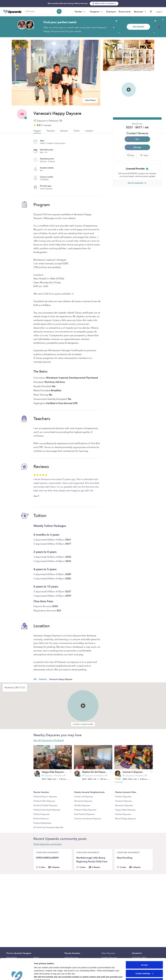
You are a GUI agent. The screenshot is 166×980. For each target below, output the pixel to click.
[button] (83, 706)
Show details (40, 975)
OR (35, 679)
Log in (159, 12)
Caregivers (96, 12)
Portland (43, 679)
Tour (137, 139)
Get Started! (138, 27)
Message (137, 147)
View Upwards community (48, 844)
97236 (22, 688)
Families (80, 12)
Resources (140, 12)
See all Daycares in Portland (49, 741)
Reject (144, 961)
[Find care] (43, 11)
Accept (144, 944)
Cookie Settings (144, 952)
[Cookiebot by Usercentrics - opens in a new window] (17, 975)
